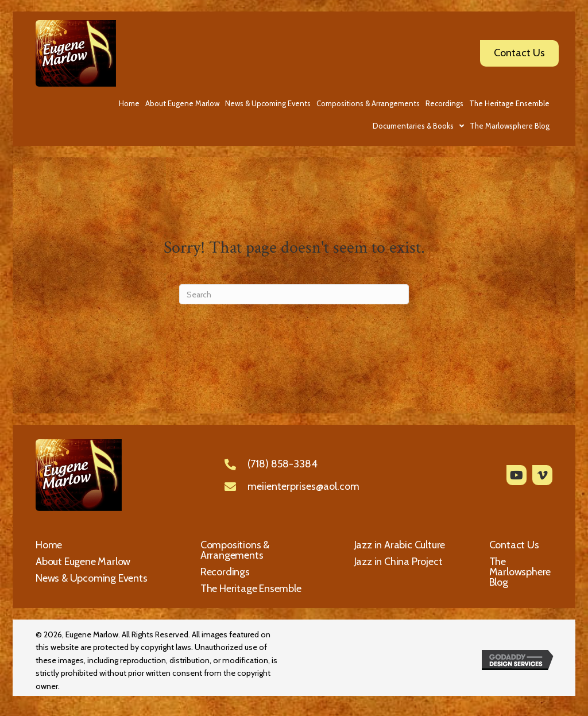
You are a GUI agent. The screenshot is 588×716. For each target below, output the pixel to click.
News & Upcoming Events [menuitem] (92, 578)
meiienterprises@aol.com (303, 486)
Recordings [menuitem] (225, 572)
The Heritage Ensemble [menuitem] (251, 589)
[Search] (294, 294)
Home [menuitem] (49, 545)
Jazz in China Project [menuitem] (399, 562)
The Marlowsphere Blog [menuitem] (520, 572)
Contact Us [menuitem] (514, 545)
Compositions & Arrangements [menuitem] (235, 550)
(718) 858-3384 (283, 464)
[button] (517, 475)
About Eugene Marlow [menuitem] (83, 562)
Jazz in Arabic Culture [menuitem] (400, 545)
